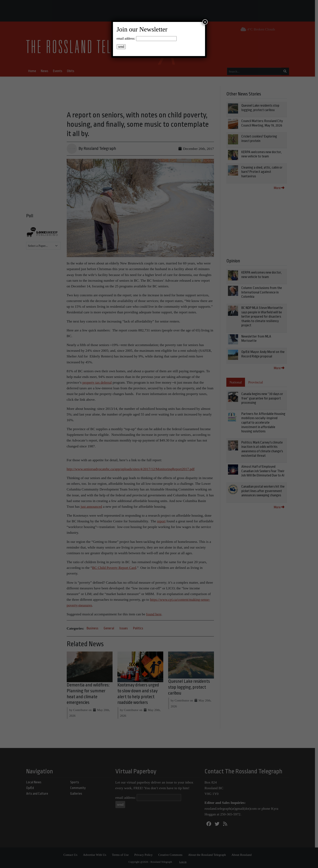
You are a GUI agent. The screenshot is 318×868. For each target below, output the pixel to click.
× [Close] (205, 22)
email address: (126, 38)
